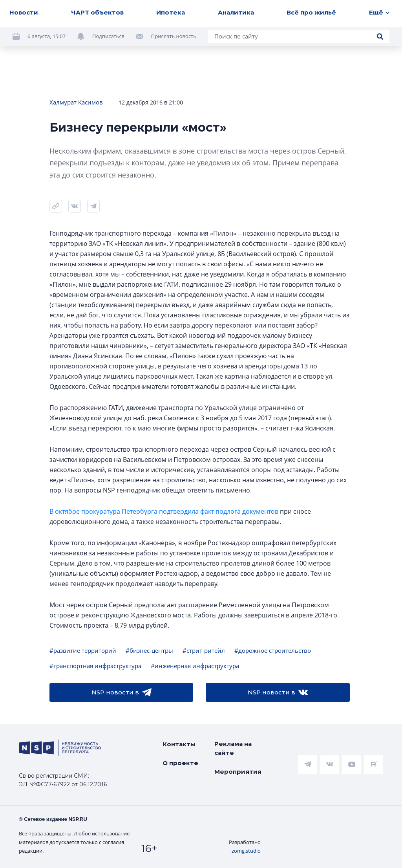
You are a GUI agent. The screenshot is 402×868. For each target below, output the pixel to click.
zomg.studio (246, 851)
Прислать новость (174, 36)
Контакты (179, 744)
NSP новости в (122, 692)
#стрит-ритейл (204, 650)
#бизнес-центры (149, 650)
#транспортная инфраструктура (95, 666)
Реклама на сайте (233, 748)
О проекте (180, 763)
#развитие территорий (83, 650)
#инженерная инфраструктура (195, 666)
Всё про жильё (311, 12)
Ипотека (171, 12)
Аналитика (236, 12)
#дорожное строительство (273, 650)
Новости (24, 12)
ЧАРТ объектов (97, 12)
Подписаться (108, 36)
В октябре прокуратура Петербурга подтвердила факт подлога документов (164, 511)
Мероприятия (238, 772)
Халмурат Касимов (76, 102)
